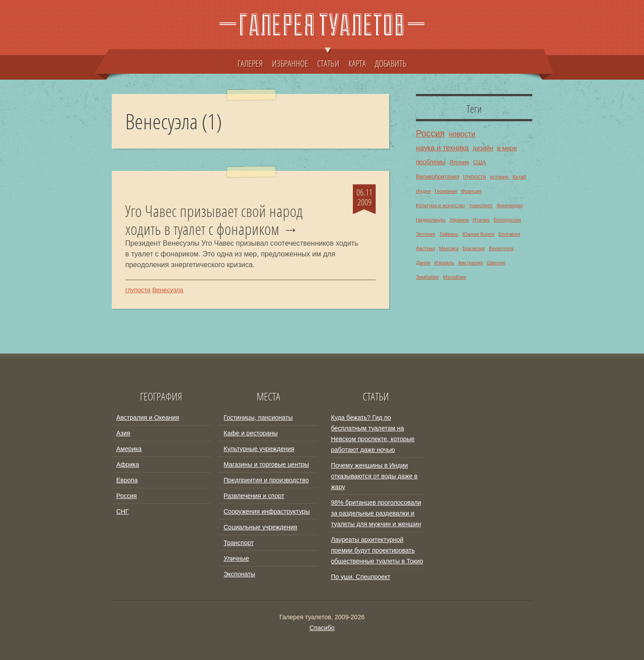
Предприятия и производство (266, 480)
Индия (423, 191)
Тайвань (449, 234)
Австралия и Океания (148, 417)
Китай (519, 177)
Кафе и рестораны (251, 433)
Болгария (509, 234)
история (499, 177)
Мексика (449, 248)
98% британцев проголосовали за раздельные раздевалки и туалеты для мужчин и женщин (376, 513)
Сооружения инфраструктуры (267, 511)
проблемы (431, 162)
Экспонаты (239, 574)
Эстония (426, 234)
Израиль (444, 263)
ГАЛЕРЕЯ (250, 63)
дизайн (483, 148)
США (480, 162)
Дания (423, 263)
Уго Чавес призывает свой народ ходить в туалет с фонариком (214, 220)
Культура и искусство (441, 205)
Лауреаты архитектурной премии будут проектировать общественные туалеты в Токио (377, 550)
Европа (127, 480)
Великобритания (438, 177)
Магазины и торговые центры (266, 464)
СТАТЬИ (328, 59)
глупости (138, 290)
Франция (471, 191)
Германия (446, 191)
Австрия (426, 248)
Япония (459, 162)
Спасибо (322, 628)
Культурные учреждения (259, 449)
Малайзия (454, 277)
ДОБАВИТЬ (391, 63)
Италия (481, 220)
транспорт (481, 205)
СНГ (123, 511)
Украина (459, 220)
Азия (123, 433)
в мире (507, 148)
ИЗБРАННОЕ (290, 63)
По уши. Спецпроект (361, 577)
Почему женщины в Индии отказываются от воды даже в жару (374, 476)
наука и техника (442, 148)
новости (462, 134)
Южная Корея (479, 234)
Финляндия (510, 205)
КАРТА (357, 63)
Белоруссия (507, 220)
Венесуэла (167, 290)
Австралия (470, 263)
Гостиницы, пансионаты (258, 417)
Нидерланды (431, 220)
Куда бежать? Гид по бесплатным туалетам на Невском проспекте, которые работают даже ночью (373, 434)
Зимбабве (427, 277)
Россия (430, 133)
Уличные (236, 558)
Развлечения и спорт (254, 496)
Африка (128, 464)
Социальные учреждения (261, 527)
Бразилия (474, 248)
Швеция (496, 263)
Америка (129, 449)
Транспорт (239, 543)
